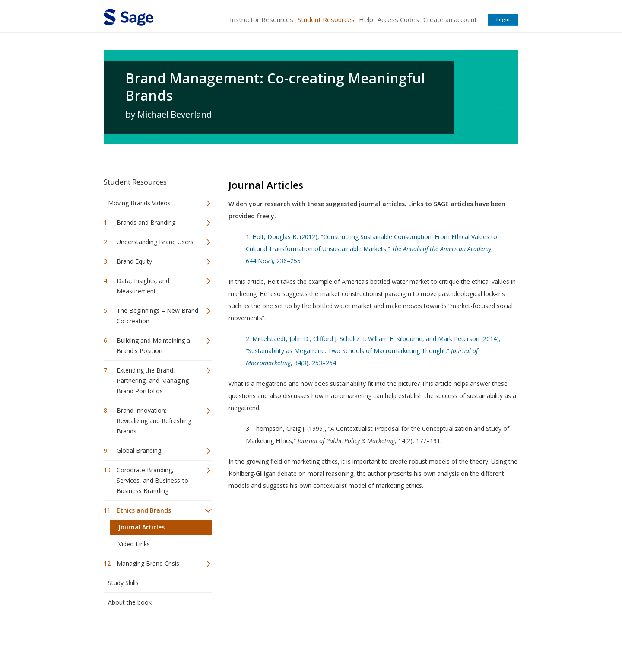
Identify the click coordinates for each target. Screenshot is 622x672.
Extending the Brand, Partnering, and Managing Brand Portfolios (153, 381)
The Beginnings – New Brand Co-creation (157, 316)
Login (503, 19)
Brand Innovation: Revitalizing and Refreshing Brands (154, 421)
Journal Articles (141, 527)
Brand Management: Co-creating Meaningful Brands (275, 87)
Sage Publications (153, 640)
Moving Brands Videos (139, 203)
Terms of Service (360, 640)
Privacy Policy (461, 640)
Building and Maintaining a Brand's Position (153, 346)
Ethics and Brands (144, 510)
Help (366, 19)
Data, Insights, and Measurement (143, 286)
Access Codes (398, 19)
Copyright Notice (413, 640)
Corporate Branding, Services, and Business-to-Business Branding (154, 480)
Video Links (134, 544)
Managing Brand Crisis (148, 563)
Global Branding (139, 451)
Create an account (450, 19)
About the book (130, 602)
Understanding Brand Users (155, 242)
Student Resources (326, 19)
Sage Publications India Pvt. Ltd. (229, 640)
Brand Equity (134, 261)
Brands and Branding (146, 222)
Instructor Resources (262, 19)
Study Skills (123, 583)
